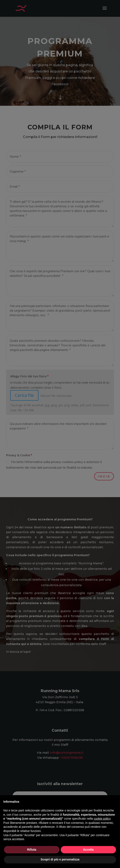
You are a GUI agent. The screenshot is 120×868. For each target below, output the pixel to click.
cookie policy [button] (102, 819)
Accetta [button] (88, 850)
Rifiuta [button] (32, 850)
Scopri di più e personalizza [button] (60, 859)
